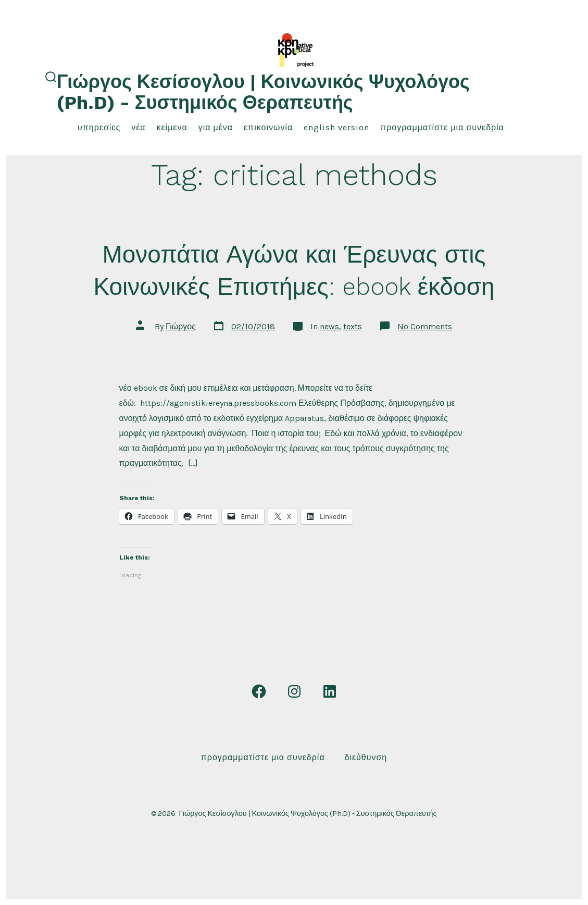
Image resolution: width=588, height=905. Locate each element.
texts (353, 326)
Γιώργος (181, 326)
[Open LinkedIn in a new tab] (330, 691)
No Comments (425, 326)
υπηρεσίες (99, 127)
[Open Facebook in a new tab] (259, 691)
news (329, 326)
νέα (138, 127)
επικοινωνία (268, 127)
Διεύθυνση (366, 757)
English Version (336, 127)
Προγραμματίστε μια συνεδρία (442, 127)
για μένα (216, 127)
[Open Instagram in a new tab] (294, 691)
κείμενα (172, 127)
